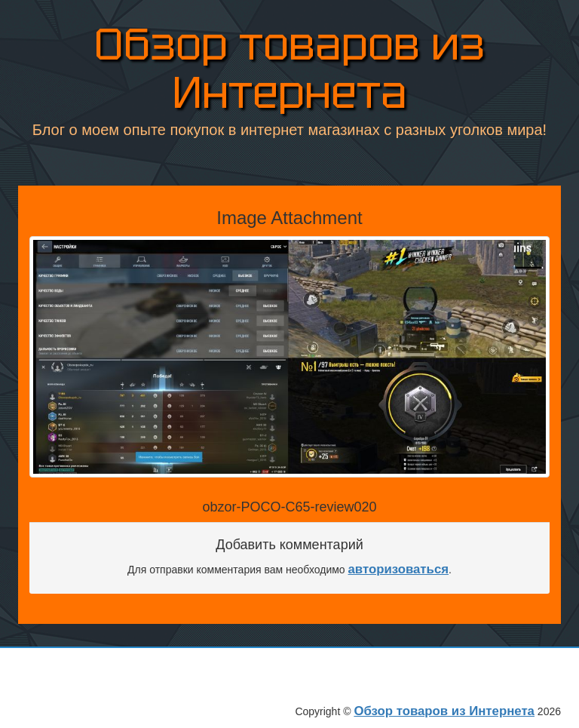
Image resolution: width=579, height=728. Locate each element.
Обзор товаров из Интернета (289, 68)
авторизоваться (399, 569)
